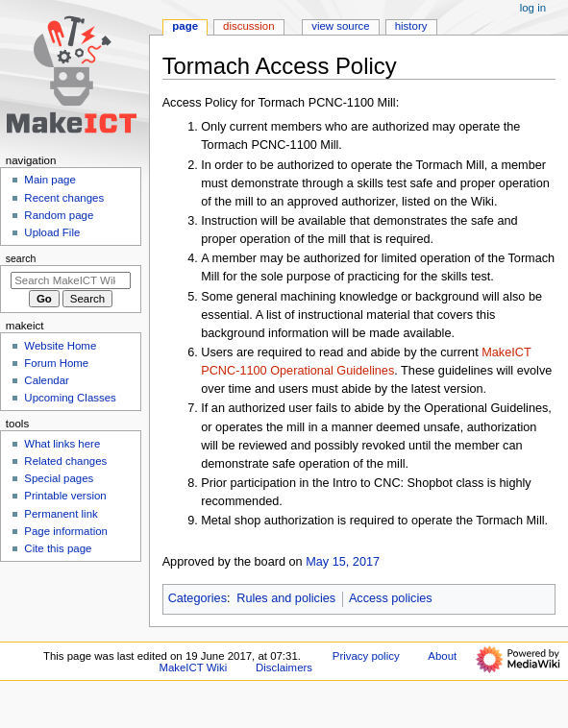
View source (340, 26)
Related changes (65, 461)
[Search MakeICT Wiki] (71, 280)
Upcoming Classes (70, 398)
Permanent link (61, 514)
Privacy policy (366, 656)
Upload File (52, 232)
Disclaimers (284, 667)
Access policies (391, 598)
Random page (59, 215)
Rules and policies (286, 598)
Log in (533, 8)
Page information (66, 531)
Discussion (248, 26)
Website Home (60, 346)
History (411, 26)
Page (185, 26)
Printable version (65, 496)
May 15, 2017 (343, 562)
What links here (62, 444)
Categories (198, 598)
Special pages (59, 478)
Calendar (46, 380)
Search (21, 258)
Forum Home (56, 363)
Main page (50, 180)
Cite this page (58, 548)
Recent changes (64, 198)
